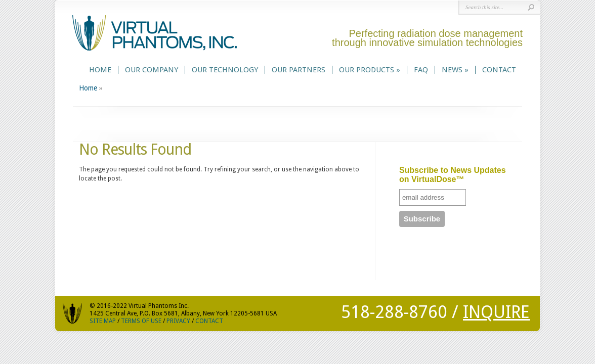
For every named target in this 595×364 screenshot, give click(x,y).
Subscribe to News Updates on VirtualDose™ (453, 175)
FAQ (421, 70)
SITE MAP (103, 321)
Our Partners (299, 70)
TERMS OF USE (141, 321)
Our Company (152, 70)
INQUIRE (496, 312)
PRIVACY (178, 321)
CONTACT (209, 321)
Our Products (370, 70)
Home (100, 70)
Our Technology (225, 70)
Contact (499, 70)
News (455, 70)
